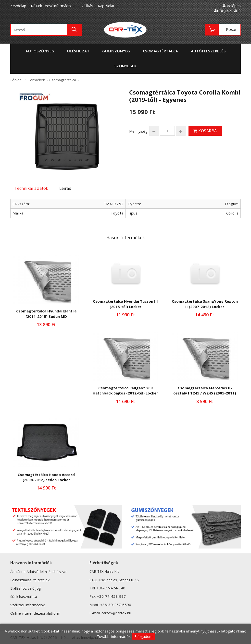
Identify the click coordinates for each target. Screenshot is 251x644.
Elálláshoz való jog (26, 588)
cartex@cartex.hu (116, 613)
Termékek (36, 80)
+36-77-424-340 (111, 588)
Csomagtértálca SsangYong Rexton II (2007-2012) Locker (205, 304)
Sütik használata (24, 596)
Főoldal (16, 80)
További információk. (114, 636)
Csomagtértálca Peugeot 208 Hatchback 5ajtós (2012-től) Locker (125, 390)
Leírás (65, 188)
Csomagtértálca (63, 80)
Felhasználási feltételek (30, 580)
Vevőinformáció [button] (60, 6)
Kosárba (205, 131)
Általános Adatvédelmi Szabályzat (38, 572)
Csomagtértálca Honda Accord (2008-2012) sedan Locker (46, 477)
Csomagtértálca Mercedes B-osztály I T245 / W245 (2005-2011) (205, 390)
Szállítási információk (27, 605)
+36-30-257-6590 (116, 605)
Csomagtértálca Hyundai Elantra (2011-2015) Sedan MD (46, 314)
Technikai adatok (31, 188)
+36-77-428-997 (111, 596)
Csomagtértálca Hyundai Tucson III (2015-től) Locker (125, 304)
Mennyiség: (139, 131)
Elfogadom (143, 636)
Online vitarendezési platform (35, 613)
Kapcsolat (106, 6)
